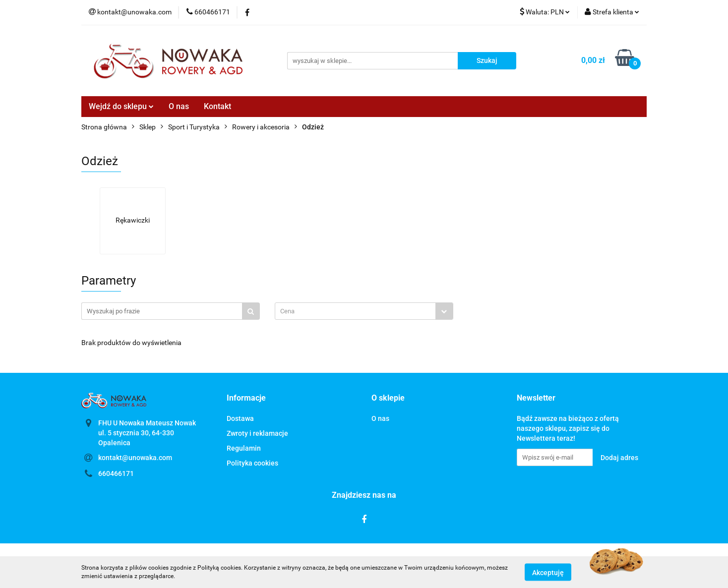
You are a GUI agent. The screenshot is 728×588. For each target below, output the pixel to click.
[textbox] (355, 311)
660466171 (116, 473)
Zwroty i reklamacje (257, 433)
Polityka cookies (252, 463)
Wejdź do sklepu (121, 106)
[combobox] (364, 311)
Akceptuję (548, 572)
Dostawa (240, 418)
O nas (179, 106)
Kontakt (217, 106)
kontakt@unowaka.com (135, 458)
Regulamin (244, 448)
